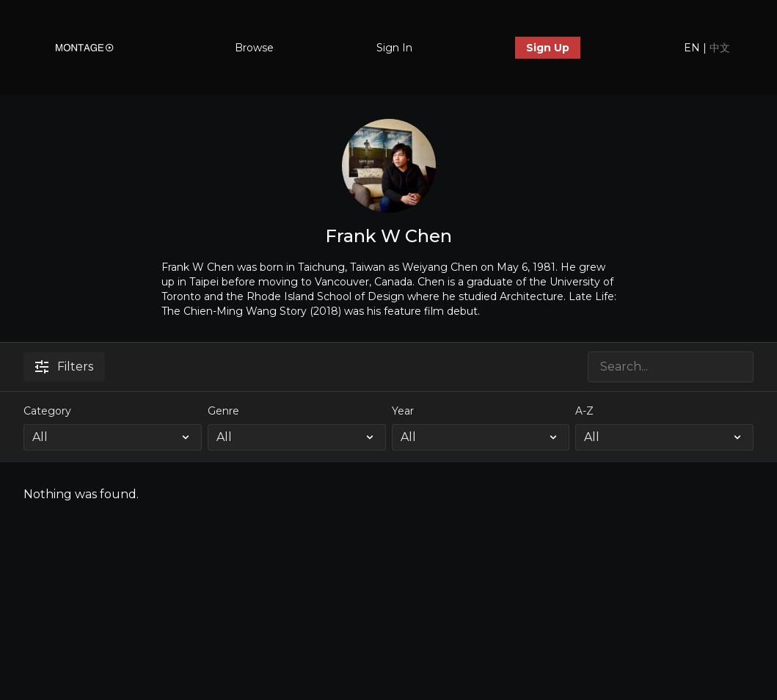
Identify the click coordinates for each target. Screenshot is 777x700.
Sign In (394, 48)
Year (403, 411)
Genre (223, 411)
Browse (254, 48)
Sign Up (548, 48)
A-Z (584, 411)
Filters (64, 367)
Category (47, 411)
